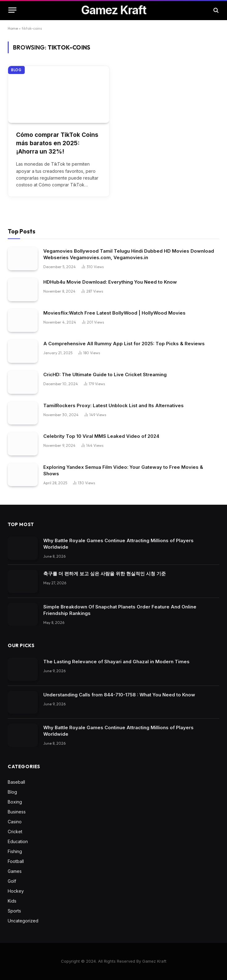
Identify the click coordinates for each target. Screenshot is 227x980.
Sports (14, 911)
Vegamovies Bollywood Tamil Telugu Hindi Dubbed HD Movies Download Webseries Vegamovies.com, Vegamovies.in (129, 254)
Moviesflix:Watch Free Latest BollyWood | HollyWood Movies (114, 313)
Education (18, 841)
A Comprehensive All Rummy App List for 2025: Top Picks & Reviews (124, 344)
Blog (16, 70)
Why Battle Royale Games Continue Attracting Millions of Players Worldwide (118, 544)
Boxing (15, 802)
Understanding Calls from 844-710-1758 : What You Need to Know (119, 695)
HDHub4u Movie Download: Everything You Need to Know (110, 282)
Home (13, 28)
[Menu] (12, 10)
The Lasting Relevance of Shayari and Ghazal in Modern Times (116, 662)
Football (16, 861)
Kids (12, 901)
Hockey (16, 891)
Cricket (15, 832)
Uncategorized (23, 921)
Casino (15, 822)
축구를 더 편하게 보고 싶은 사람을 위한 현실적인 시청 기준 (105, 574)
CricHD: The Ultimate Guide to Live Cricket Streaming (105, 375)
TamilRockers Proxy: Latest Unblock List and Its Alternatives (113, 405)
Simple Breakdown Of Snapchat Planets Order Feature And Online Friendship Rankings (120, 610)
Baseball (16, 782)
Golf (12, 881)
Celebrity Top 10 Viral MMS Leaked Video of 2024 (101, 436)
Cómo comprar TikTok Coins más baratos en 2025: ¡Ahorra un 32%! (57, 143)
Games (15, 871)
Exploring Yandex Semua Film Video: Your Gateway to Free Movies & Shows (123, 470)
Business (17, 812)
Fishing (15, 851)
